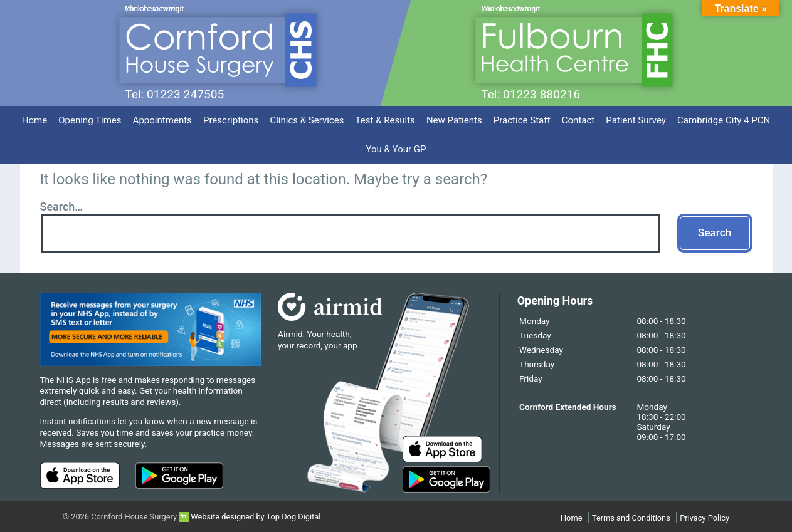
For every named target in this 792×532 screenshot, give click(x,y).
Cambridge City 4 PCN (724, 120)
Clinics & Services (307, 120)
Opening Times (90, 120)
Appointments (162, 120)
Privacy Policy (705, 518)
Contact (578, 120)
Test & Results (385, 120)
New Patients (454, 120)
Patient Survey (636, 120)
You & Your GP (396, 149)
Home (34, 120)
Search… (62, 207)
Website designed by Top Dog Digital (250, 517)
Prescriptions (231, 120)
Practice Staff (522, 120)
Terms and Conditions (631, 518)
